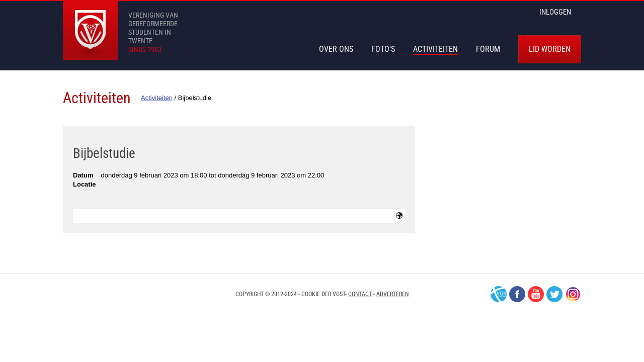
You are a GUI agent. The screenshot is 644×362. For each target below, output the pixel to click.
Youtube (536, 294)
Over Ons (336, 49)
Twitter (554, 294)
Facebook (517, 294)
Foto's (383, 49)
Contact (360, 294)
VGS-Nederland (499, 294)
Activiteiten (435, 49)
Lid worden (550, 49)
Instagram (573, 294)
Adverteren (392, 294)
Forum (488, 49)
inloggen (555, 12)
